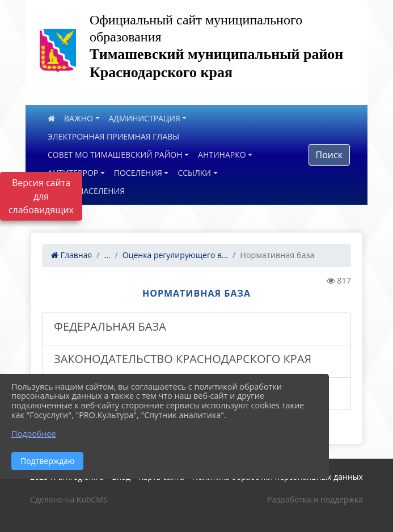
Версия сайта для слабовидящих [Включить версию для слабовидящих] (41, 196)
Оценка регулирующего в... (175, 255)
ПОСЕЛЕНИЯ (138, 173)
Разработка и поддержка (315, 499)
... (107, 255)
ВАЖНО (79, 118)
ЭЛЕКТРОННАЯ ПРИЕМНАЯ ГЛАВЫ (113, 136)
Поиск (329, 155)
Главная (71, 255)
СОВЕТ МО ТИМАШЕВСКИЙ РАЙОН (115, 155)
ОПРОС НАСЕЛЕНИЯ (86, 191)
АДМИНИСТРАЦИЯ (145, 118)
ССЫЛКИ (194, 173)
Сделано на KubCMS (69, 499)
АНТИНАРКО (222, 155)
